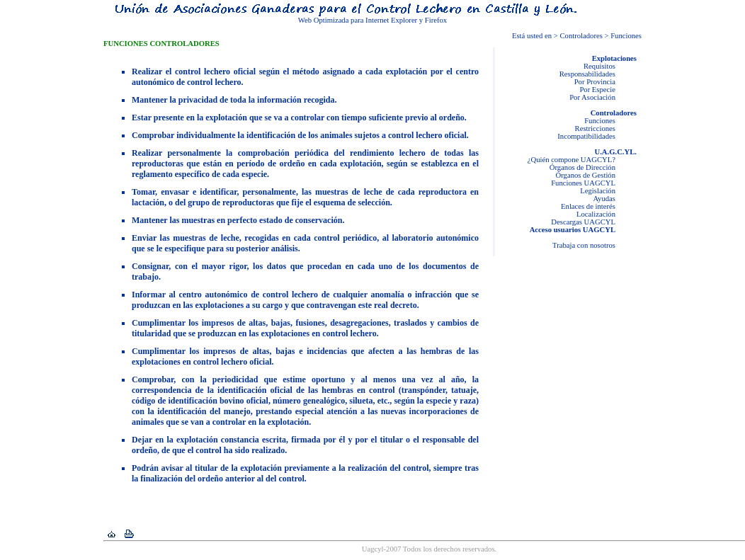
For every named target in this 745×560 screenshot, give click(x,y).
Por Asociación (592, 97)
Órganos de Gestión (586, 175)
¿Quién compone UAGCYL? (571, 160)
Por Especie (597, 90)
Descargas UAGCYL (583, 222)
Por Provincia (595, 82)
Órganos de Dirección (582, 167)
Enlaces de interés (588, 206)
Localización (596, 214)
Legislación (598, 191)
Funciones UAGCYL (583, 183)
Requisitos (599, 66)
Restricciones (595, 128)
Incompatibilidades (586, 136)
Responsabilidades (587, 74)
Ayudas (604, 199)
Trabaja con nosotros (584, 245)
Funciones (600, 121)
